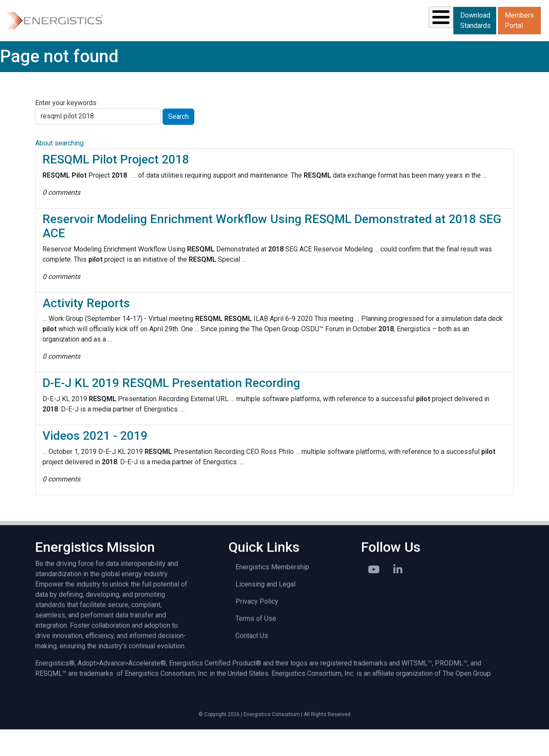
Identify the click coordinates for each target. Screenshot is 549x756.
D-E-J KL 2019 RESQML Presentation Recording (171, 410)
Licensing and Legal (265, 611)
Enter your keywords (66, 129)
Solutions (130, 33)
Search (178, 143)
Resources (253, 33)
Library (377, 33)
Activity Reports (86, 330)
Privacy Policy (257, 628)
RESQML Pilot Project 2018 (116, 186)
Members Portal (477, 47)
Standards (191, 33)
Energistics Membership (272, 594)
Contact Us (252, 662)
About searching (59, 170)
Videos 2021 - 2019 (95, 462)
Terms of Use (256, 645)
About (425, 33)
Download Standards (478, 20)
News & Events (311, 33)
